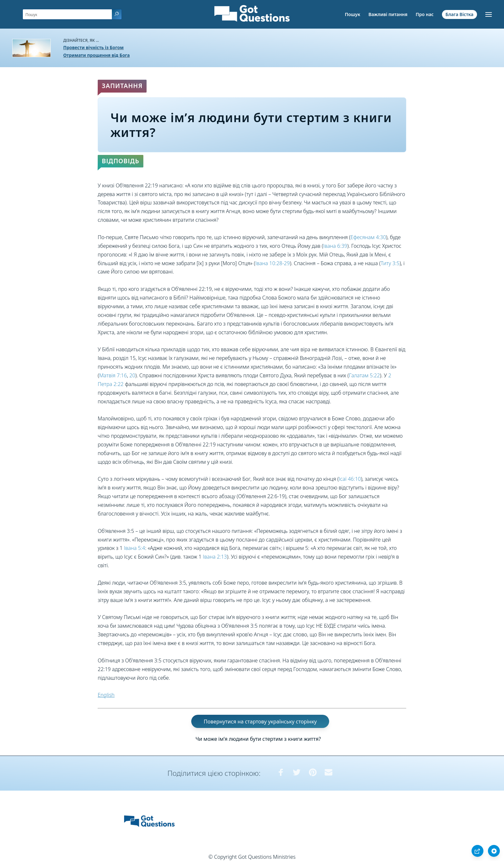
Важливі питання (388, 14)
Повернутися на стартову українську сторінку (260, 722)
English (106, 695)
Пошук (353, 14)
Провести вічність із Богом (94, 47)
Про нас (425, 14)
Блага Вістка (459, 14)
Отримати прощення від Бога (97, 55)
